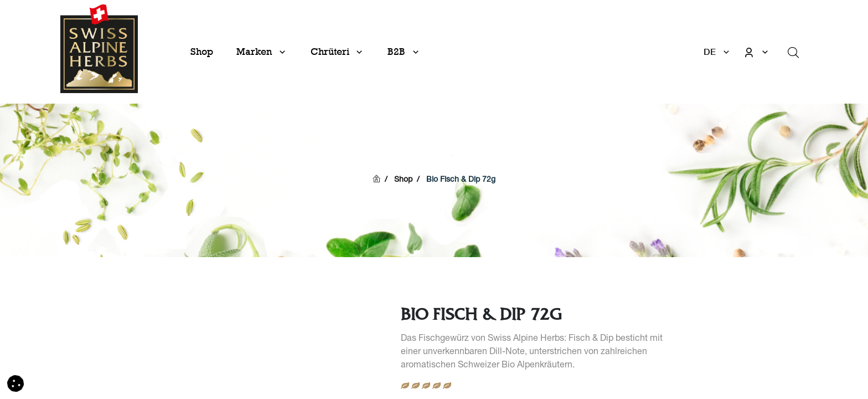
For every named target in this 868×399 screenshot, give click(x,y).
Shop (403, 180)
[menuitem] (202, 52)
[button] (15, 384)
